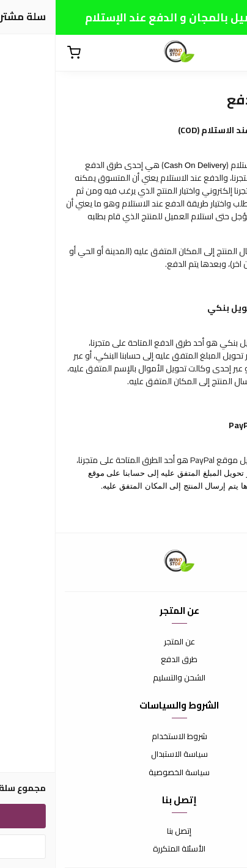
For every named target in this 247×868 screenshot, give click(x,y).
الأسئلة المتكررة (123, 849)
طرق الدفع (123, 660)
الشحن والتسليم (123, 678)
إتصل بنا (123, 831)
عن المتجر (124, 642)
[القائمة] (229, 53)
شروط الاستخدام (124, 737)
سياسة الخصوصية (123, 773)
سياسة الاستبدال (124, 754)
